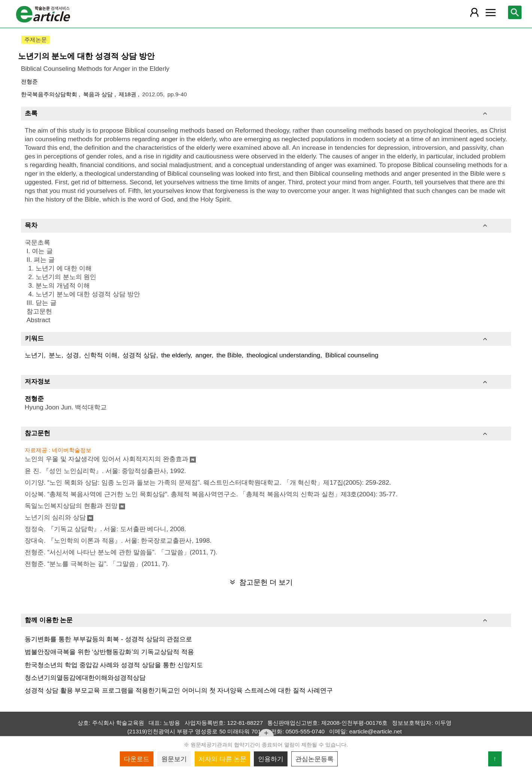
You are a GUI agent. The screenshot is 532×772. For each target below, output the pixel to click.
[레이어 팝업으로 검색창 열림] (515, 12)
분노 (55, 355)
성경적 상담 (139, 355)
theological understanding (284, 355)
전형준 (29, 81)
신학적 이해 (101, 355)
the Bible (229, 355)
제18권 (128, 94)
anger (203, 355)
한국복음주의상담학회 (50, 94)
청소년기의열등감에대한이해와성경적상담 (85, 678)
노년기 (34, 355)
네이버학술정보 (72, 450)
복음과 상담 (99, 94)
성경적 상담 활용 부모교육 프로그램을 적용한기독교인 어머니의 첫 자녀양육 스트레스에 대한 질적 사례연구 (179, 690)
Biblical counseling (352, 355)
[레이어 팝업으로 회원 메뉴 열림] (474, 12)
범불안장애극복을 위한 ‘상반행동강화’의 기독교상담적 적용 (109, 652)
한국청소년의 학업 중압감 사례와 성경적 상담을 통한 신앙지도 (114, 665)
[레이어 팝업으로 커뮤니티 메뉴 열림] (490, 12)
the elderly (176, 355)
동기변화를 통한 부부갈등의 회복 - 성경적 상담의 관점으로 (108, 639)
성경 (73, 355)
